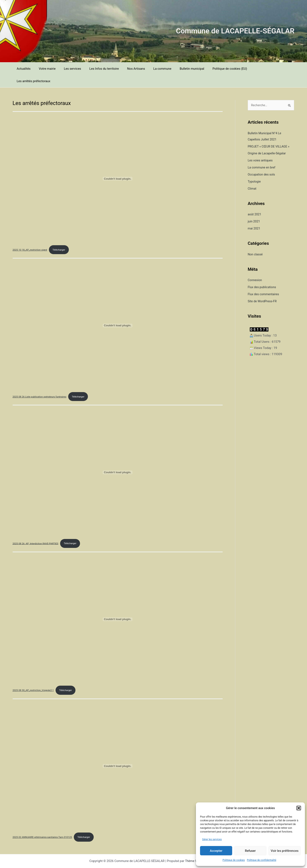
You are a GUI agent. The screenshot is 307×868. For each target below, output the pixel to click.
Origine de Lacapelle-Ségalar (267, 141)
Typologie (254, 169)
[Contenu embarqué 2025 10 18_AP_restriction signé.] (118, 166)
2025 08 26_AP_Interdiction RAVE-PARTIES (36, 532)
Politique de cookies (234, 860)
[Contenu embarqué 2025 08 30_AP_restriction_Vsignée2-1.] (118, 607)
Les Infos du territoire (97, 69)
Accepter (216, 851)
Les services (67, 69)
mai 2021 (254, 216)
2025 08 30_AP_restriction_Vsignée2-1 (34, 679)
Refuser (250, 851)
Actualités (23, 69)
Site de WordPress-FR (263, 289)
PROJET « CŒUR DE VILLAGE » (269, 134)
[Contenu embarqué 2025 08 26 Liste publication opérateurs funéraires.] (118, 313)
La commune (151, 69)
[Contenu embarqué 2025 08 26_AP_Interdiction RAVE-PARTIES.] (118, 460)
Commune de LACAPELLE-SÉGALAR (235, 31)
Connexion (255, 268)
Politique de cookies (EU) (214, 69)
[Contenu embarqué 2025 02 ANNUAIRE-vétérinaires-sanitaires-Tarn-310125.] (118, 755)
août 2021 (255, 202)
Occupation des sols (262, 162)
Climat (252, 176)
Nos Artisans (127, 69)
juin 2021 (254, 209)
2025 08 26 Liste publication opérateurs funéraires (40, 384)
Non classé (255, 242)
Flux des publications (262, 274)
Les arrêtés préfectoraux (255, 69)
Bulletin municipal (179, 69)
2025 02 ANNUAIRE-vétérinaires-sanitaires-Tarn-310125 (43, 826)
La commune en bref (262, 155)
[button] (299, 808)
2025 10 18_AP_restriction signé (30, 237)
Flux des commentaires (264, 282)
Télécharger (60, 237)
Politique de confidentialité (262, 860)
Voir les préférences (285, 851)
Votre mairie (44, 69)
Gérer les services (212, 839)
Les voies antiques (261, 148)
